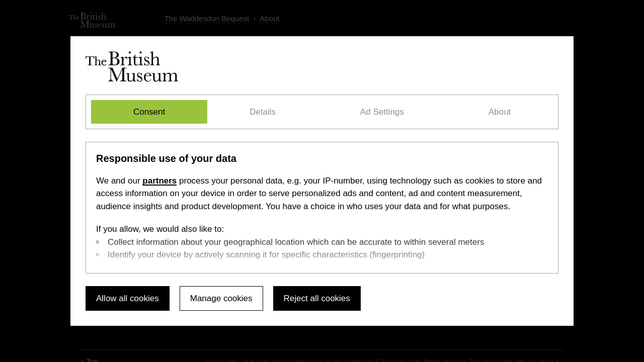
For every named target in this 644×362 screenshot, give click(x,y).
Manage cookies (221, 298)
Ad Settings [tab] (382, 112)
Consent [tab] (149, 112)
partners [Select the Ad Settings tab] (159, 181)
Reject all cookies (317, 298)
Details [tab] (263, 112)
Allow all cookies (128, 298)
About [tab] (500, 112)
